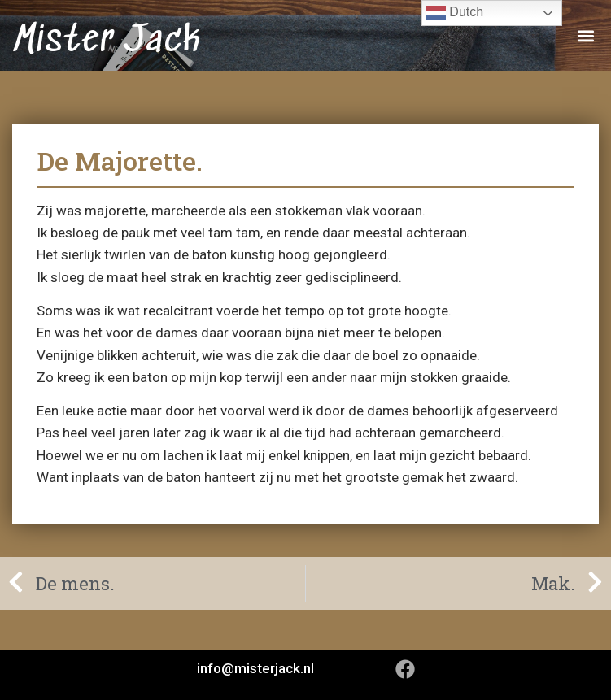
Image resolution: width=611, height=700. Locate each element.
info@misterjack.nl (255, 668)
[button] (585, 35)
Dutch (455, 13)
